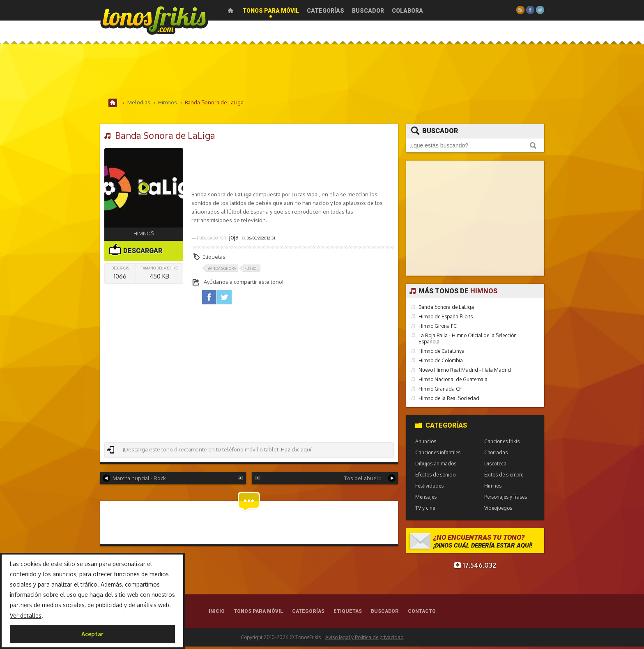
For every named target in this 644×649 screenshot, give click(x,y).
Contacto (422, 614)
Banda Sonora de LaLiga (446, 310)
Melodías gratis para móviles (154, 20)
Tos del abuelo (325, 480)
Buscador (368, 11)
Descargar (135, 251)
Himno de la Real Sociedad (449, 401)
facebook (209, 300)
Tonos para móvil (271, 11)
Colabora (407, 11)
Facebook (530, 10)
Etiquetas (348, 614)
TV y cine (425, 510)
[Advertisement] (322, 74)
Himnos (144, 236)
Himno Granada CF (440, 391)
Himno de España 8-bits (446, 319)
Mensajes (426, 499)
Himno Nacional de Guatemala (453, 382)
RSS (520, 10)
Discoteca (495, 466)
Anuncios (426, 444)
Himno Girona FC (438, 328)
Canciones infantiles (438, 455)
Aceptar (92, 634)
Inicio (231, 11)
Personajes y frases (506, 499)
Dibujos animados (436, 466)
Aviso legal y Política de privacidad (365, 640)
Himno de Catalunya (442, 353)
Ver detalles (26, 616)
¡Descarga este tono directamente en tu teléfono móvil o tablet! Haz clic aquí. (209, 452)
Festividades (429, 488)
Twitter (540, 10)
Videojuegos (498, 510)
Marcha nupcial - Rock (173, 480)
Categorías (325, 11)
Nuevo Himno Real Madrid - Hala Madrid (465, 372)
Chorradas (496, 455)
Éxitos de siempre (504, 477)
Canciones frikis (502, 444)
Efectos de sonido (435, 477)
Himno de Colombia (441, 363)
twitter (224, 300)
